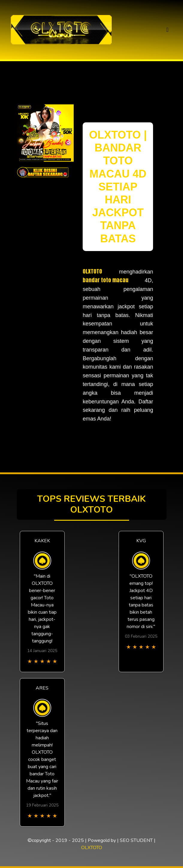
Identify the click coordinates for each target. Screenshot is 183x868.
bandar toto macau (106, 280)
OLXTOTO (92, 271)
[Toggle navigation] (167, 30)
